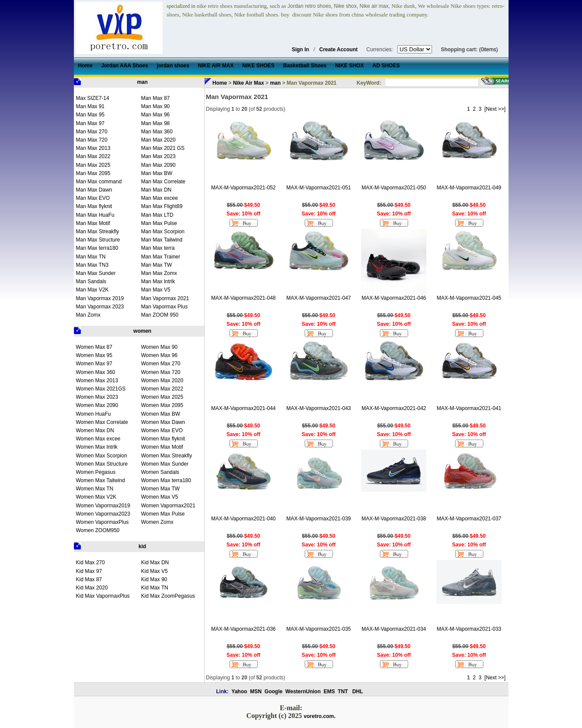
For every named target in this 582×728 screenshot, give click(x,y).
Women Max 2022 (162, 389)
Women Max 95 (94, 355)
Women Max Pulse (163, 514)
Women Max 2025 (162, 397)
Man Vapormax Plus (165, 307)
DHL (358, 692)
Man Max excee (160, 198)
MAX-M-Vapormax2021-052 (244, 188)
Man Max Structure (98, 240)
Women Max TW (161, 489)
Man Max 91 (90, 106)
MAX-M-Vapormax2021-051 (319, 188)
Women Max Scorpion (102, 456)
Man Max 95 (90, 115)
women (142, 331)
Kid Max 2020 (92, 588)
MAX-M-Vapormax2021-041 (469, 408)
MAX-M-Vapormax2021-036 (244, 629)
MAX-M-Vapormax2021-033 (469, 629)
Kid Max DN (155, 563)
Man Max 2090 (158, 165)
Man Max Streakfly (98, 232)
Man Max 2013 (93, 148)
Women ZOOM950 (98, 530)
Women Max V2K (96, 497)
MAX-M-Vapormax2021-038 (394, 519)
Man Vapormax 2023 (100, 307)
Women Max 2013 (97, 381)
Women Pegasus (96, 472)
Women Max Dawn (163, 422)
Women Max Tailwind (101, 480)
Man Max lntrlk (158, 281)
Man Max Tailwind (162, 240)
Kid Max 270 (91, 563)
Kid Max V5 (155, 571)
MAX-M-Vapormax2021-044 (244, 408)
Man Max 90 (156, 106)
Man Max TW (157, 265)
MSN (256, 692)
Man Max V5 (156, 290)
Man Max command (99, 182)
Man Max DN (156, 190)
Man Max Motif (93, 223)
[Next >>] (495, 109)
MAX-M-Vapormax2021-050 (394, 188)
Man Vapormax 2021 (165, 298)
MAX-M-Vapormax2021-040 (244, 519)
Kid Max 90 (154, 579)
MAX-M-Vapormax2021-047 (319, 298)
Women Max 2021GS (101, 389)
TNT (343, 692)
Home (220, 83)
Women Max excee (98, 439)
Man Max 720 (92, 140)
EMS (329, 692)
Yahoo (239, 692)
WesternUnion (303, 692)
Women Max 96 (160, 355)
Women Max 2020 (162, 381)
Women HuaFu (93, 414)
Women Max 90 (160, 347)
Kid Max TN (155, 588)
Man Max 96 (156, 115)
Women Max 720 (161, 372)
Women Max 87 (94, 347)
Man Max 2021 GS (163, 148)
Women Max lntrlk (97, 447)
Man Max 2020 (158, 140)
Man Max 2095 (93, 173)
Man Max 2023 (158, 156)
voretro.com (319, 716)
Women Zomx (157, 522)
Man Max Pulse (159, 223)
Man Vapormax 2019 (100, 298)
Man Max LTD (157, 215)
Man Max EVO (93, 198)
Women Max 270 (161, 364)
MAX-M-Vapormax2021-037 (469, 519)
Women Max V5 (160, 497)
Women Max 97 (94, 364)
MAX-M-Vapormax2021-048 (244, 298)
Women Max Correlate (102, 422)
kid (142, 546)
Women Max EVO (162, 430)
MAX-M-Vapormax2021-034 (394, 629)
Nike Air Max (249, 83)
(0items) (488, 50)
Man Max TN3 (92, 265)
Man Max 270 (92, 132)
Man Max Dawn (94, 190)
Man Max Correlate (163, 182)
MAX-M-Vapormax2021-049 (469, 188)
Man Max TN (91, 257)
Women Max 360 (96, 372)
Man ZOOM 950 (160, 315)
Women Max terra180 (166, 480)
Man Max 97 (90, 123)
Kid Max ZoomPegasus (168, 596)
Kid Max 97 (89, 571)
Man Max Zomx (159, 273)
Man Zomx (88, 315)
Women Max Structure (102, 464)
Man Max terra (158, 248)
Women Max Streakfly (167, 456)
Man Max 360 (157, 132)
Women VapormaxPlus (103, 522)
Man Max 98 (156, 123)
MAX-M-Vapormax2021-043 (319, 408)
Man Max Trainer (161, 257)
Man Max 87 (156, 98)
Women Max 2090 (97, 405)
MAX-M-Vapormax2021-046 (394, 298)
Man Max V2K (92, 290)
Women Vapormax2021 (168, 506)
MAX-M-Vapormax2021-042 (394, 408)
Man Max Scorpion (163, 232)
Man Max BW (157, 173)
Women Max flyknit (163, 439)
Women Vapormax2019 (103, 506)
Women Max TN (95, 489)
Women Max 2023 (97, 397)
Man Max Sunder (96, 273)
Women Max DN (95, 430)
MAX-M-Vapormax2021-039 (319, 519)
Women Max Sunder (165, 464)
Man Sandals (91, 281)
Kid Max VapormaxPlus (103, 596)
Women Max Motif (162, 447)
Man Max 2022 (93, 156)
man (142, 82)
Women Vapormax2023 (103, 514)
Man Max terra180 (97, 248)
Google (274, 692)
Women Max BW (161, 414)
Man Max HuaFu (95, 215)
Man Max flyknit (94, 206)
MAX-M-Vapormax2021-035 (319, 629)
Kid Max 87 (89, 579)
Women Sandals (160, 472)
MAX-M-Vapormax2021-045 (469, 298)
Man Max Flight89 (162, 206)
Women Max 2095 (162, 405)
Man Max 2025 (93, 165)
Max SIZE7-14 (93, 98)
